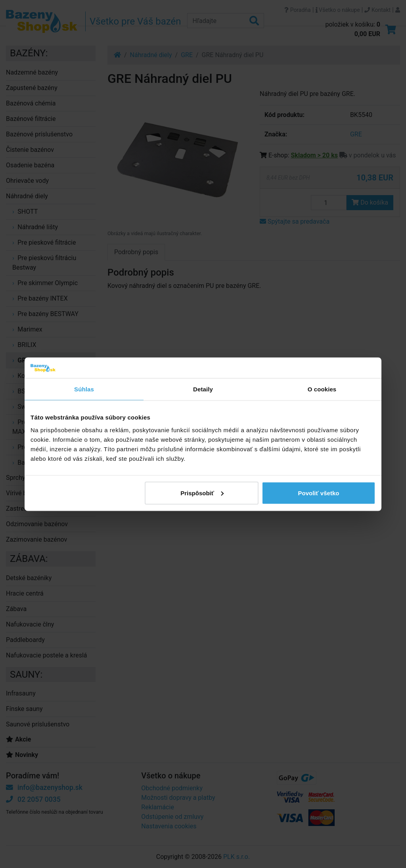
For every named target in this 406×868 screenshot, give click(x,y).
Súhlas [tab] (84, 389)
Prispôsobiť (202, 493)
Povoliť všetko (319, 493)
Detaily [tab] (203, 389)
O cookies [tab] (322, 389)
